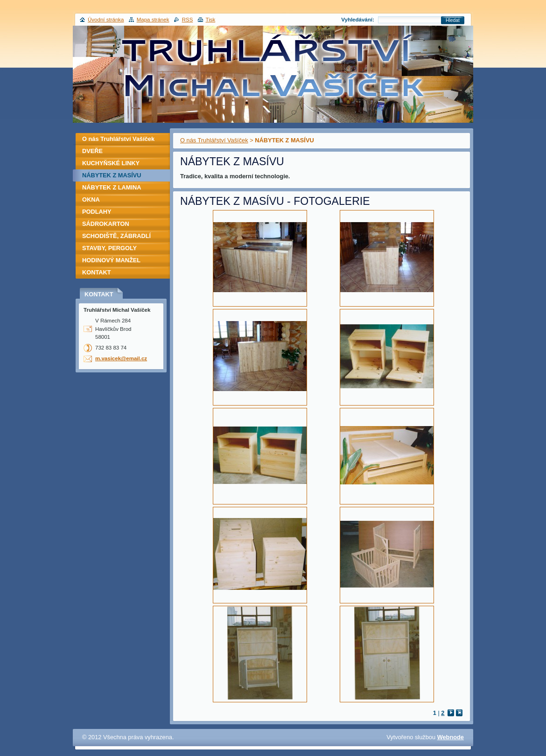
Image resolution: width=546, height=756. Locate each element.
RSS (188, 20)
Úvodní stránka (106, 20)
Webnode (451, 737)
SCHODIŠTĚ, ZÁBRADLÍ (116, 236)
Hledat (453, 20)
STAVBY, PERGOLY (109, 248)
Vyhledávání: (358, 20)
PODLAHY (97, 212)
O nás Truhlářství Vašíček (214, 140)
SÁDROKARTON (106, 224)
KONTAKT (97, 272)
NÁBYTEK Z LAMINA (112, 187)
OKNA (91, 199)
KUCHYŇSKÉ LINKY (111, 163)
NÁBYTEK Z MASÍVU (112, 175)
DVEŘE (92, 151)
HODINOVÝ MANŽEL (111, 260)
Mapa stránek (153, 20)
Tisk (211, 20)
